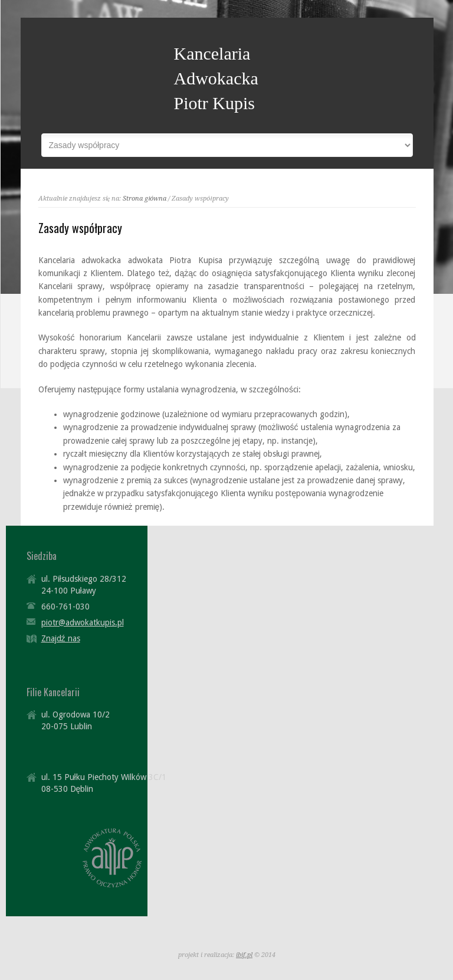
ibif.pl (244, 955)
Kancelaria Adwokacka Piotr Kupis (216, 78)
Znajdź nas (61, 638)
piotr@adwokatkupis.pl (83, 622)
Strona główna (145, 199)
